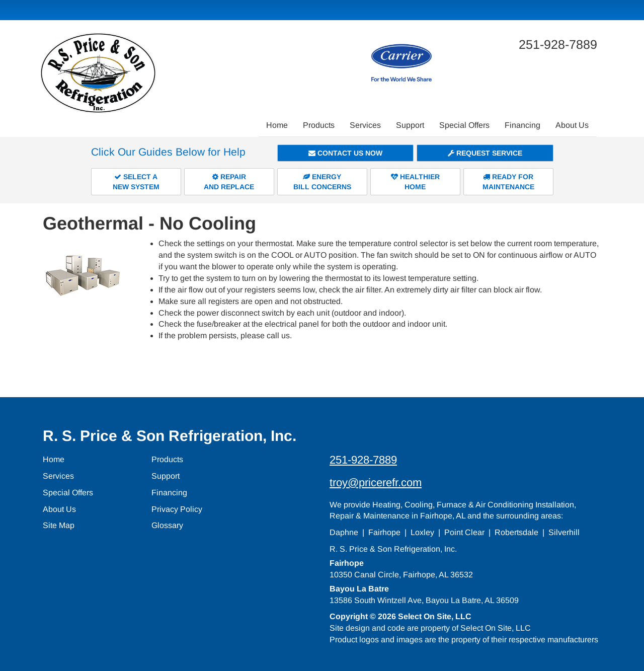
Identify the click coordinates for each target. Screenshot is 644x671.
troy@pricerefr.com (376, 482)
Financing (522, 125)
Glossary (167, 525)
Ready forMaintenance (508, 182)
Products (319, 125)
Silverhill (564, 532)
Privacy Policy (177, 509)
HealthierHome (415, 182)
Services (365, 125)
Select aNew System (136, 182)
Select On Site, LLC (435, 616)
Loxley (422, 532)
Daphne (344, 532)
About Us (572, 125)
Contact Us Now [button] (345, 153)
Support (410, 125)
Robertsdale (516, 532)
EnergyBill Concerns (322, 182)
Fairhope (384, 532)
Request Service (485, 153)
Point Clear (464, 532)
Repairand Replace (229, 182)
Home (277, 125)
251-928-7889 (363, 460)
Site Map (59, 525)
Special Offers (464, 125)
